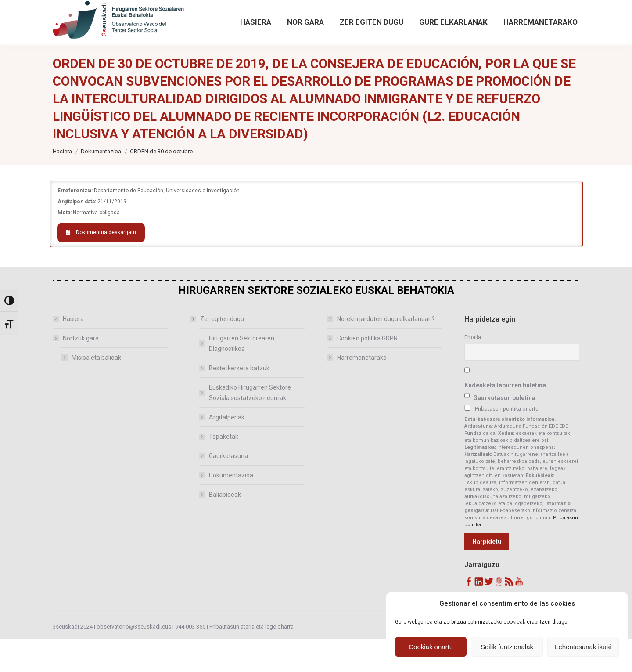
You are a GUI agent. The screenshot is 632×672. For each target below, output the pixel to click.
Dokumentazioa (231, 508)
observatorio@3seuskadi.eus (144, 16)
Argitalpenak (227, 450)
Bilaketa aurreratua (512, 26)
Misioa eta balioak (96, 390)
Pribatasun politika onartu (507, 441)
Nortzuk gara (76, 371)
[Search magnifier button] (499, 10)
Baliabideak (225, 527)
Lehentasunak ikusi (583, 647)
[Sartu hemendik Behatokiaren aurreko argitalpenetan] (267, 16)
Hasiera (73, 351)
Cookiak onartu (431, 647)
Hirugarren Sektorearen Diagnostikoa (242, 376)
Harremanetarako (362, 390)
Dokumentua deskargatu (101, 265)
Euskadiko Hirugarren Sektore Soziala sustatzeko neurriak (250, 425)
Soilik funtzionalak (507, 647)
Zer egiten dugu (218, 351)
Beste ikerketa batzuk (239, 401)
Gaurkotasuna (228, 488)
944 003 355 (190, 659)
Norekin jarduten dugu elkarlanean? (386, 351)
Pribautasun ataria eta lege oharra (251, 659)
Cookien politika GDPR (367, 371)
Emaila (473, 370)
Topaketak (224, 469)
